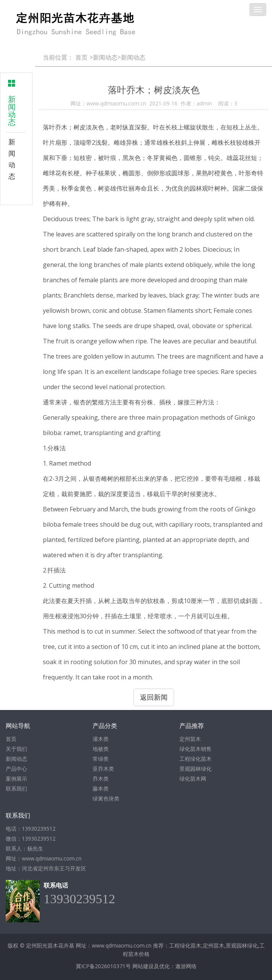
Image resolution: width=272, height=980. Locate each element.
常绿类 (101, 759)
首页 (81, 57)
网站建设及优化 (151, 966)
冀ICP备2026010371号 (103, 966)
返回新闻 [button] (154, 697)
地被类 (101, 749)
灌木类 (101, 739)
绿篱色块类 (106, 798)
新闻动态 (16, 159)
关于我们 (16, 749)
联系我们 (16, 788)
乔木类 (101, 779)
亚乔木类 (103, 769)
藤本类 (101, 788)
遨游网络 (186, 966)
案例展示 (16, 779)
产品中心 (16, 769)
